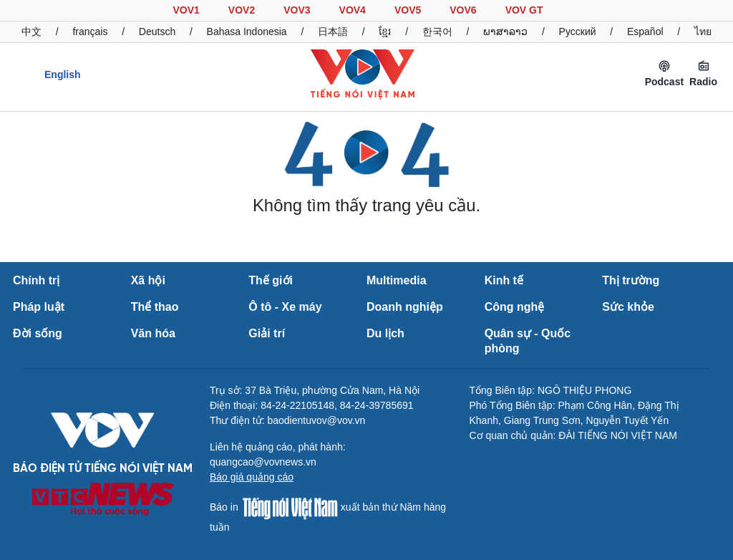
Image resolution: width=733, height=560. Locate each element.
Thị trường (631, 280)
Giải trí (267, 333)
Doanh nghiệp (405, 307)
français (90, 32)
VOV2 (242, 10)
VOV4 (353, 10)
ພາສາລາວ (505, 32)
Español (645, 32)
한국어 (437, 32)
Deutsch (157, 32)
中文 (31, 32)
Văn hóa (153, 333)
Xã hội (148, 280)
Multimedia (397, 280)
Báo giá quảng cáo (252, 477)
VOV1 (186, 10)
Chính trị (36, 280)
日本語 (333, 32)
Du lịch (385, 333)
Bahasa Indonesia (247, 32)
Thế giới (271, 280)
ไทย (703, 32)
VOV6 (463, 10)
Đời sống (38, 333)
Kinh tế (504, 280)
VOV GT (524, 10)
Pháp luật (39, 307)
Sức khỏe (628, 307)
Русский (578, 32)
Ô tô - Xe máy (285, 307)
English (63, 74)
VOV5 (408, 10)
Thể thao (155, 307)
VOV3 (297, 10)
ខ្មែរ (385, 32)
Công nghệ (515, 307)
